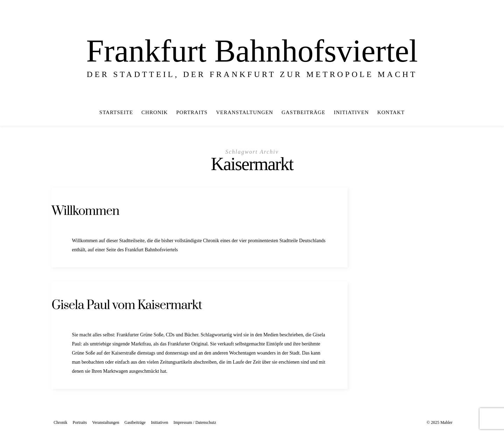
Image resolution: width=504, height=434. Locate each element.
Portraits (192, 112)
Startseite (116, 112)
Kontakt (391, 112)
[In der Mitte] (490, 113)
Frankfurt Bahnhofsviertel (252, 51)
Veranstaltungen (244, 112)
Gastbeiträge (303, 112)
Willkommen (85, 211)
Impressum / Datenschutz (195, 422)
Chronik (155, 112)
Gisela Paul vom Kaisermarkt (127, 305)
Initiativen (351, 112)
